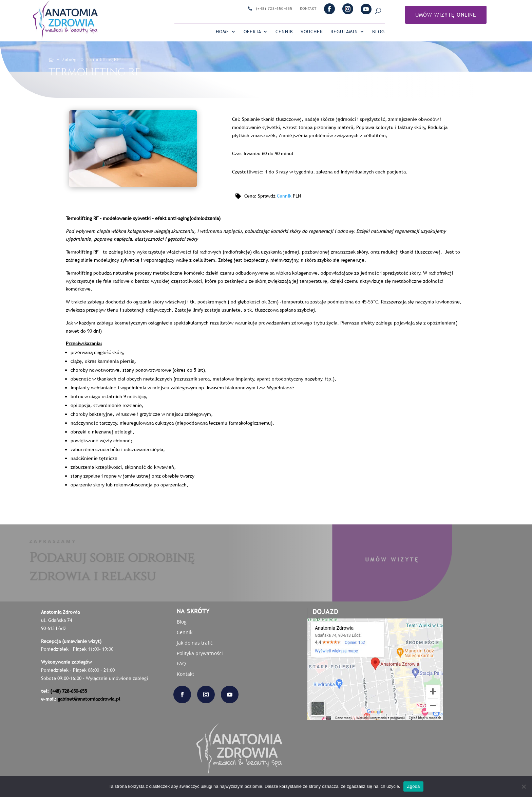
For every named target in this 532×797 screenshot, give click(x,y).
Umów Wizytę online (446, 15)
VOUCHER (312, 32)
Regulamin (344, 32)
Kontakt (308, 9)
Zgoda (413, 786)
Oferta (252, 32)
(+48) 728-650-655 (274, 9)
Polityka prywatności (200, 653)
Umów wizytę (374, 559)
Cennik (284, 32)
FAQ (181, 663)
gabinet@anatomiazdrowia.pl (89, 699)
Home (223, 32)
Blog (378, 32)
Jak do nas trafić (195, 643)
